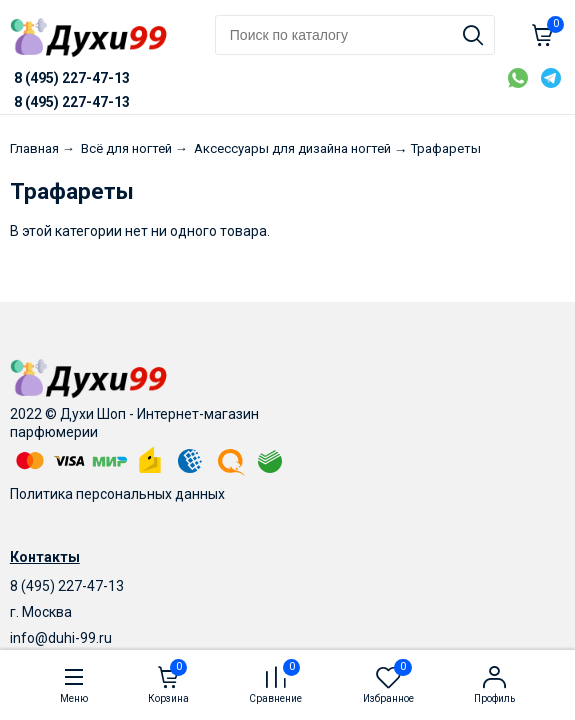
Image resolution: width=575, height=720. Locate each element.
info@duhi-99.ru (61, 638)
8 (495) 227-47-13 (67, 586)
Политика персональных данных (117, 494)
